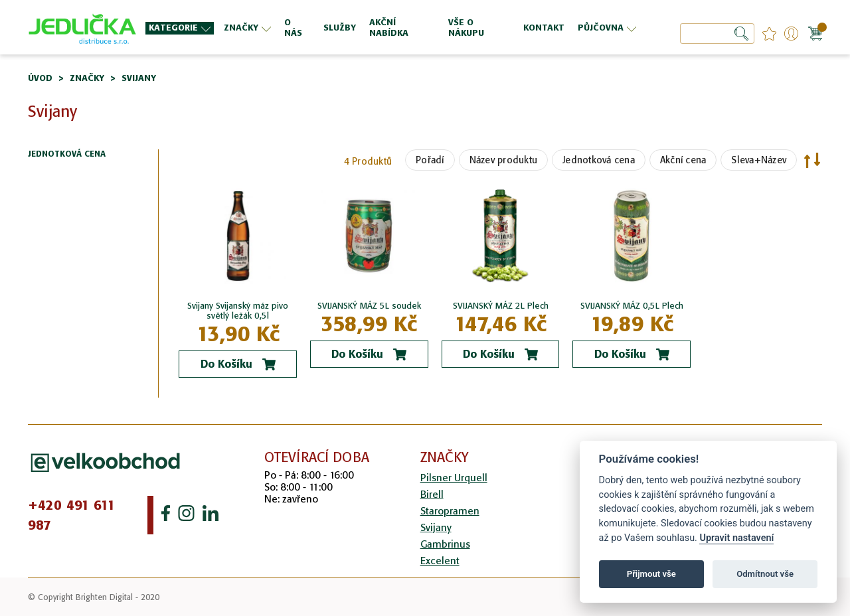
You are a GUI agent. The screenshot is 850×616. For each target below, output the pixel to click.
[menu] (392, 28)
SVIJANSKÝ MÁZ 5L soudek (369, 306)
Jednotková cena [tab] (67, 154)
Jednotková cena (599, 160)
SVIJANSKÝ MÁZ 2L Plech (501, 306)
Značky (87, 78)
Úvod (40, 78)
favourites (769, 34)
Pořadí (430, 160)
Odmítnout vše (765, 574)
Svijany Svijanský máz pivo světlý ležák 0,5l (238, 311)
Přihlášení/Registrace (791, 34)
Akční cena (683, 160)
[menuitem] (180, 28)
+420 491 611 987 (72, 515)
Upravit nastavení (736, 538)
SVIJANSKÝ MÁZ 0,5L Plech (632, 306)
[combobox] (717, 34)
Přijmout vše (651, 574)
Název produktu (504, 160)
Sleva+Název (759, 160)
